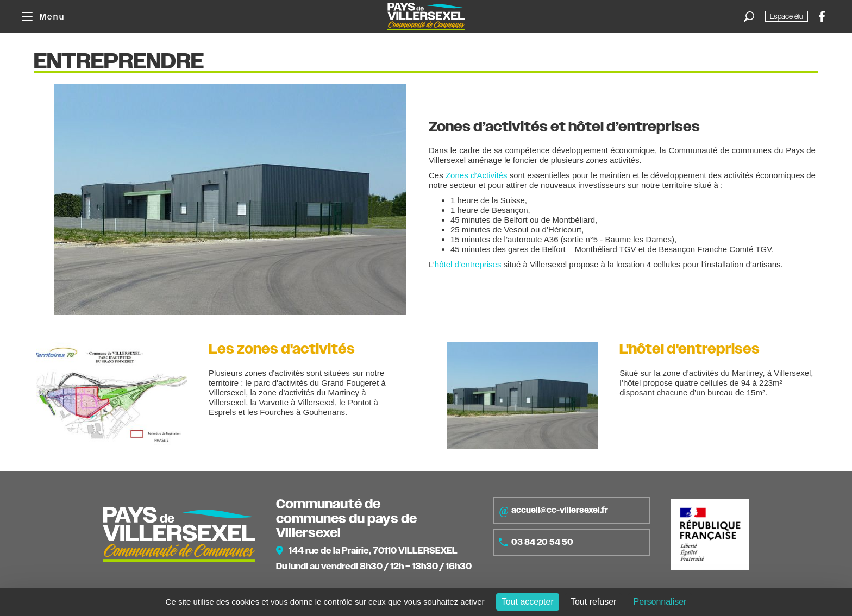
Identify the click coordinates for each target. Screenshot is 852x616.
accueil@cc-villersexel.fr (553, 511)
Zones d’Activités (477, 175)
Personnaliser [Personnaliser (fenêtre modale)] (660, 602)
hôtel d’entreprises (468, 264)
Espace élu (787, 16)
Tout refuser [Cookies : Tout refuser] (593, 602)
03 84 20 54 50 (536, 542)
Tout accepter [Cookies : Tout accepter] (528, 602)
